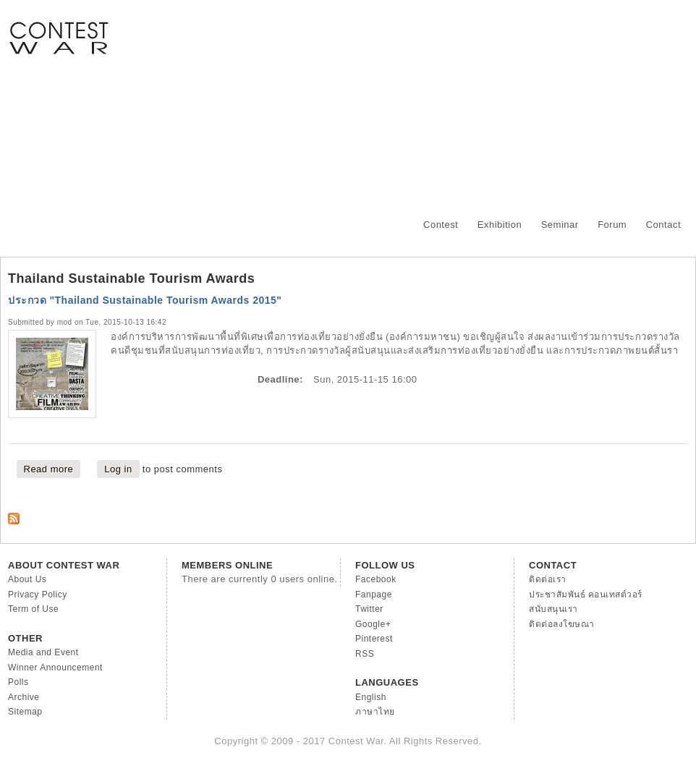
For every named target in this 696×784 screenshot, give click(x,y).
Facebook (376, 579)
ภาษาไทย (375, 712)
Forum (612, 225)
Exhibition (500, 225)
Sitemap (25, 712)
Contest (441, 225)
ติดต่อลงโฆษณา (562, 624)
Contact (663, 225)
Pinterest (374, 639)
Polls (18, 682)
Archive (24, 697)
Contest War (59, 29)
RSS (365, 654)
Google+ (373, 624)
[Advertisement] (448, 101)
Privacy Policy (38, 595)
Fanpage (374, 595)
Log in (118, 469)
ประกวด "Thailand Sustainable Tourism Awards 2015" (145, 300)
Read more (52, 468)
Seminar (560, 225)
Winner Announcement (55, 668)
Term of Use (33, 609)
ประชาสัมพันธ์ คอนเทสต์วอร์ (586, 595)
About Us (27, 579)
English (371, 697)
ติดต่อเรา (548, 579)
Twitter (369, 609)
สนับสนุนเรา (553, 609)
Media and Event (43, 652)
